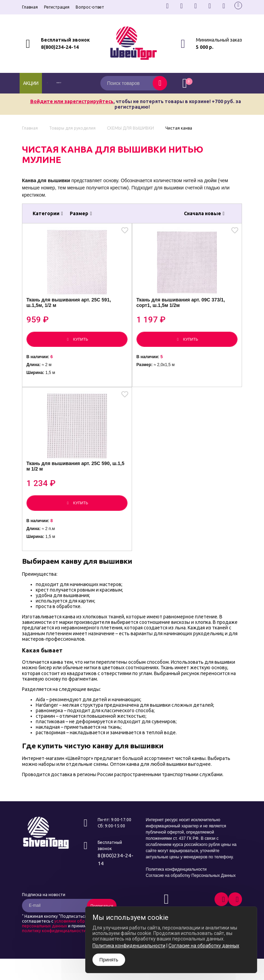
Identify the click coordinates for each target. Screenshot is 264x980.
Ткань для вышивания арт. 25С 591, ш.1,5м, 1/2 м (71, 311)
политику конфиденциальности (54, 952)
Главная (30, 7)
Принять (109, 960)
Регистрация (57, 7)
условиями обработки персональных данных (61, 945)
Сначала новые (204, 213)
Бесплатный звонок (65, 40)
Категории (48, 213)
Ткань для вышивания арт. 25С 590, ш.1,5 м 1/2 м (71, 486)
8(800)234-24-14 (60, 47)
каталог (67, 83)
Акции (31, 83)
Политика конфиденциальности (176, 890)
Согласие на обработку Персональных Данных (191, 896)
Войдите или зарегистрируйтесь (72, 101)
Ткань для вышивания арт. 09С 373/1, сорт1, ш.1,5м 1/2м (184, 311)
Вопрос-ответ (90, 7)
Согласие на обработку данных (204, 946)
